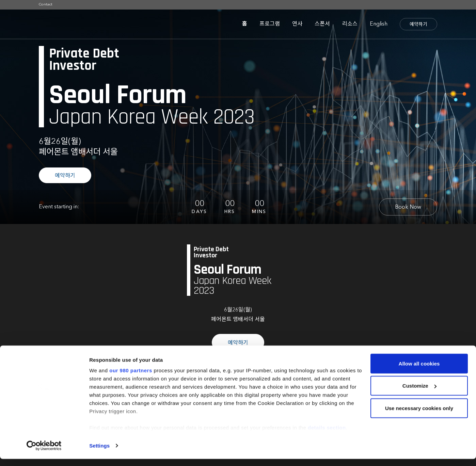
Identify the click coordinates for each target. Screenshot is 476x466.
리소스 (350, 24)
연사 (297, 24)
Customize (419, 393)
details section (327, 435)
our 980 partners (131, 377)
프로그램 (270, 24)
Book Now (408, 207)
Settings (99, 453)
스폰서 (322, 24)
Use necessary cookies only (419, 415)
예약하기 (418, 25)
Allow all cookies (419, 371)
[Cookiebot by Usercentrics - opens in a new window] (44, 453)
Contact (46, 5)
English (379, 24)
